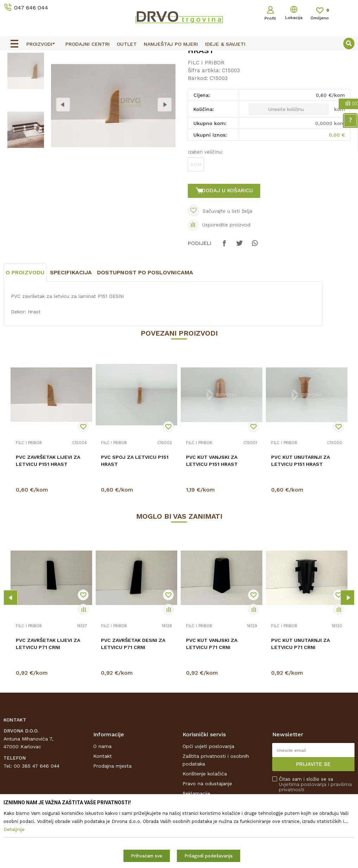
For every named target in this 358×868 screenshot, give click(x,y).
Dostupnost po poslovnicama (145, 346)
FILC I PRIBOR (88, 72)
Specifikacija (71, 346)
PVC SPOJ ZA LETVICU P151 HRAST (135, 534)
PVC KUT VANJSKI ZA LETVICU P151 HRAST (212, 534)
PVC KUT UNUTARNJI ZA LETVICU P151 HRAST (301, 534)
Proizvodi (14, 72)
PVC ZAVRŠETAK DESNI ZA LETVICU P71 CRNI (133, 717)
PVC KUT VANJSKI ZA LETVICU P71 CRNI (212, 717)
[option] (179, 57)
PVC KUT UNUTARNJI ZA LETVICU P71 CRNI (301, 717)
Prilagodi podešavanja (208, 856)
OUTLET (178, 57)
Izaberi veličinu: (205, 211)
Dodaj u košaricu (229, 250)
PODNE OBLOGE (48, 72)
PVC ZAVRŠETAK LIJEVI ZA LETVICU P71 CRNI (48, 717)
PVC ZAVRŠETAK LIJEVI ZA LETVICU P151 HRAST (48, 534)
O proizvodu (25, 346)
